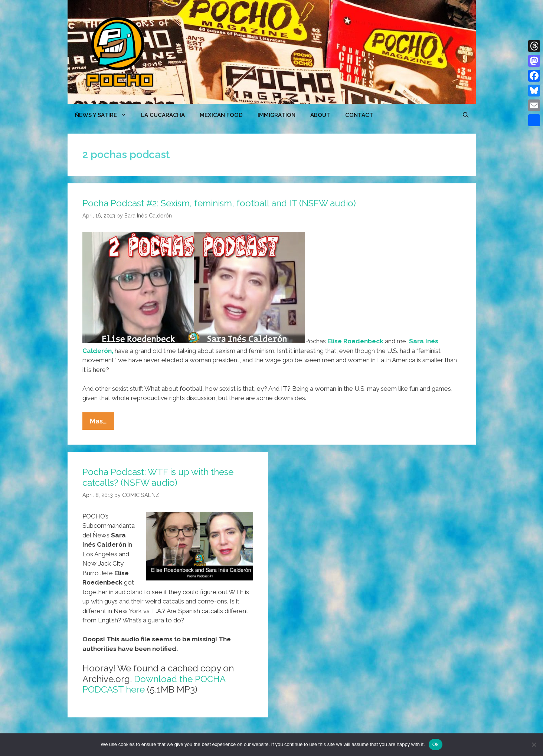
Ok (436, 744)
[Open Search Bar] (466, 115)
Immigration (277, 115)
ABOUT (320, 115)
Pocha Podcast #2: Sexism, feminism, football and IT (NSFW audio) (219, 203)
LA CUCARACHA (163, 115)
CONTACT (359, 115)
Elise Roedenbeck (355, 341)
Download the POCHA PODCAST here (154, 684)
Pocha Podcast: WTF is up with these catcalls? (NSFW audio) (158, 477)
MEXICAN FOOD (221, 115)
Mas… (102, 423)
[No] (534, 744)
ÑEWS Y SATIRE (104, 115)
